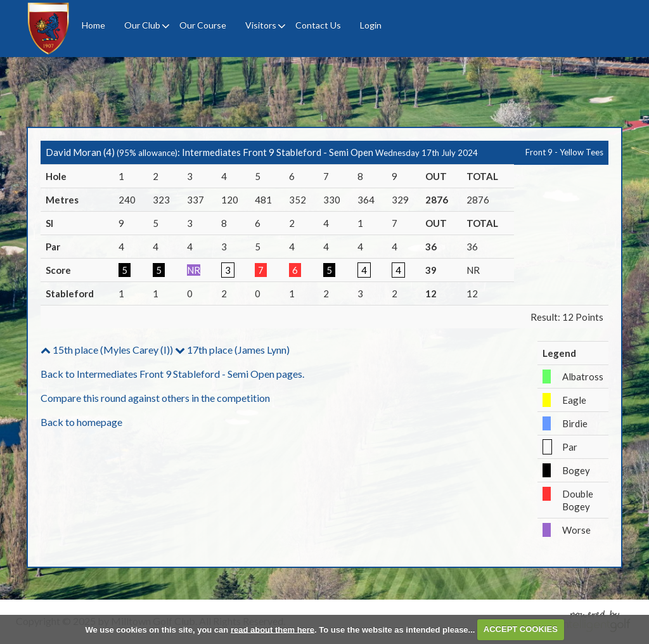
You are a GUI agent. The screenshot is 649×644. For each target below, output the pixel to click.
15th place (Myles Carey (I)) (107, 350)
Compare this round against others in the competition (155, 398)
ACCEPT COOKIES (521, 629)
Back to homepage (81, 422)
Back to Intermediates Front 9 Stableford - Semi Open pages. (172, 374)
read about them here (273, 629)
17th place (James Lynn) (232, 350)
